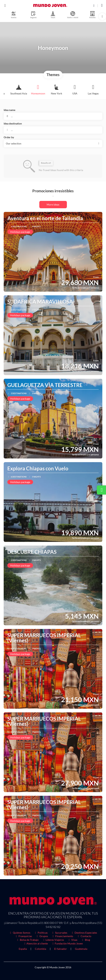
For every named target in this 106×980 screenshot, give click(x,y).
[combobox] (53, 130)
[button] (102, 16)
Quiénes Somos (20, 933)
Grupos (42, 936)
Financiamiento (62, 936)
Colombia (41, 949)
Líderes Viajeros (53, 940)
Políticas (41, 933)
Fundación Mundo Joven (67, 943)
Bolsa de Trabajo (27, 940)
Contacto (84, 936)
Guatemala (81, 949)
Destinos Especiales (84, 933)
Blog (86, 940)
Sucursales (59, 933)
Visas (73, 940)
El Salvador (61, 949)
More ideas (53, 204)
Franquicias (24, 936)
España (23, 949)
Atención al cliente (36, 943)
